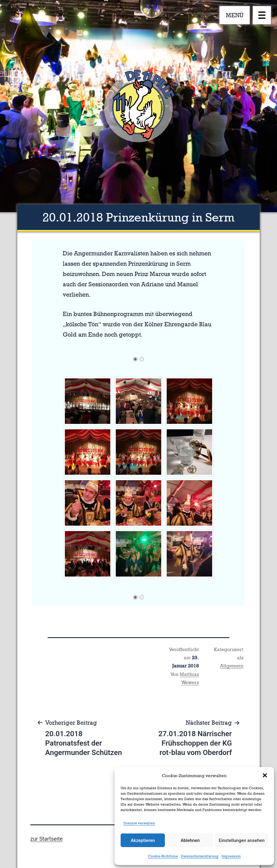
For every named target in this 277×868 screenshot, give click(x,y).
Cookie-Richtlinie (163, 856)
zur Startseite (47, 839)
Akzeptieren (143, 840)
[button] (265, 775)
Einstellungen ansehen (242, 840)
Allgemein (232, 666)
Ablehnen (190, 840)
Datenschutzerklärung (200, 856)
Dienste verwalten (139, 823)
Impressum (231, 856)
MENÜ (235, 15)
